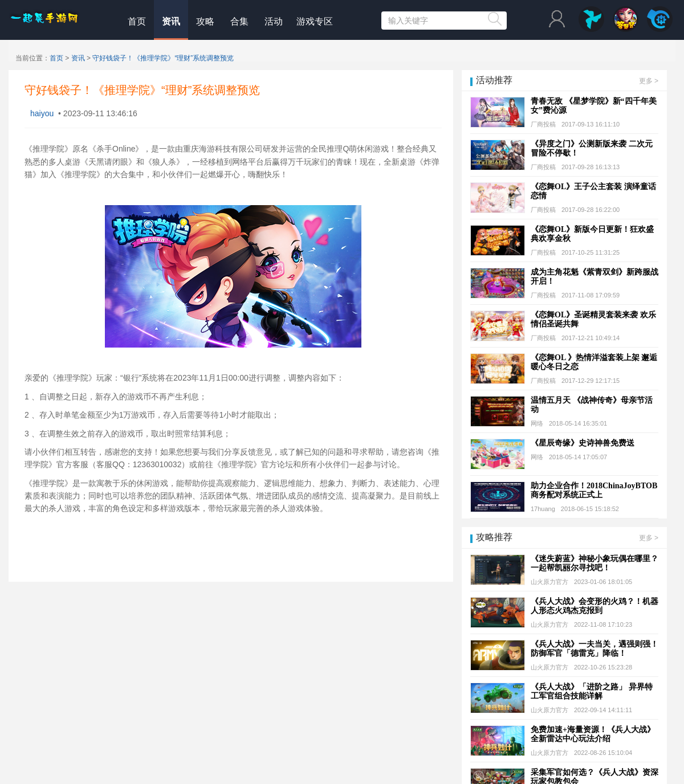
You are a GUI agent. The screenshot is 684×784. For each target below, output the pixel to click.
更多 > (649, 81)
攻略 (205, 21)
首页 (137, 21)
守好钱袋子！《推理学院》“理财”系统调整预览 (163, 58)
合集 (239, 21)
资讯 (171, 21)
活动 (274, 21)
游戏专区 (315, 21)
